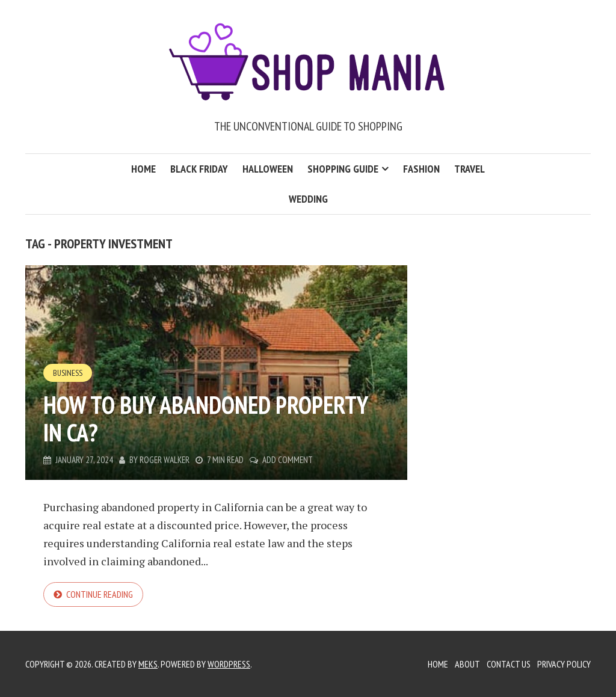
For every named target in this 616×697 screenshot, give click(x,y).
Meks (148, 664)
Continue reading (100, 594)
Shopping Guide (343, 169)
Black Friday (199, 169)
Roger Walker (165, 460)
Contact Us (509, 664)
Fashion (421, 169)
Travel (470, 169)
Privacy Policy (564, 664)
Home (143, 169)
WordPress (229, 664)
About (467, 664)
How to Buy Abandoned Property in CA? (205, 419)
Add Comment (288, 460)
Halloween (268, 169)
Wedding (308, 199)
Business (68, 373)
